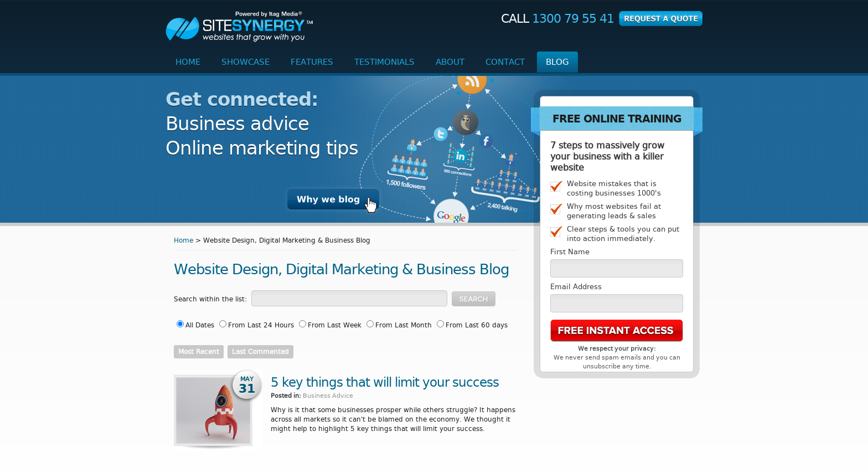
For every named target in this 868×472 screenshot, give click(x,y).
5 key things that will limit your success (385, 382)
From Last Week (335, 325)
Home (184, 240)
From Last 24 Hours (261, 325)
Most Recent (199, 352)
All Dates (200, 325)
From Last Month (404, 325)
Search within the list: (210, 299)
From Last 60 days (477, 325)
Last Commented (260, 352)
